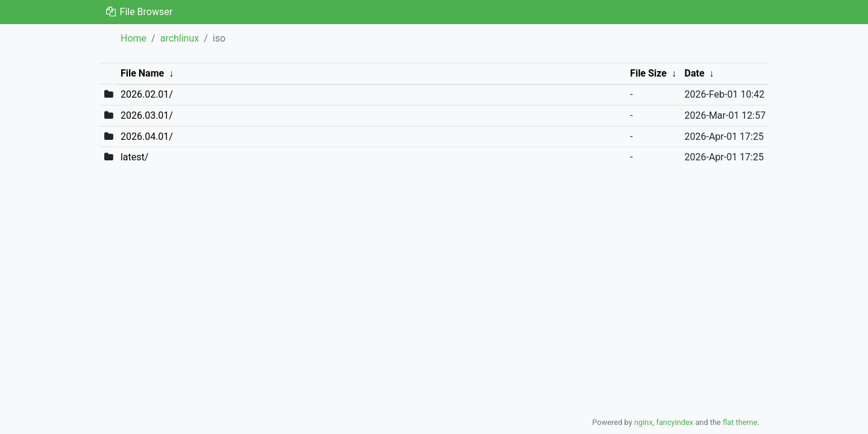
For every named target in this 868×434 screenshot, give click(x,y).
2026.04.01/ (147, 137)
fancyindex (675, 422)
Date (695, 73)
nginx (643, 422)
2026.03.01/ (147, 115)
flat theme (740, 422)
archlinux (180, 38)
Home (134, 38)
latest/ (134, 157)
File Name (142, 73)
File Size (648, 73)
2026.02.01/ (147, 94)
